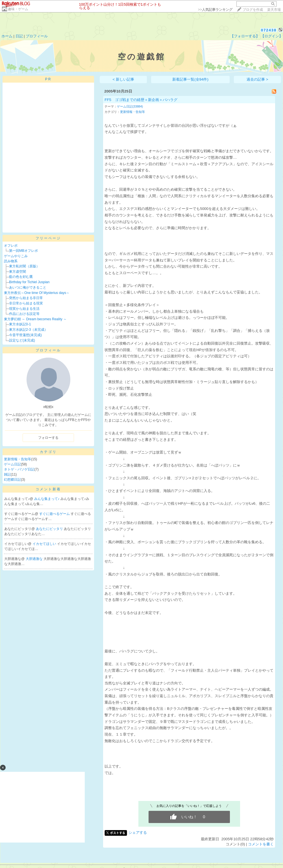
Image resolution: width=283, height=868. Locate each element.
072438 (269, 30)
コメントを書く (261, 844)
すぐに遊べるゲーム (55, 514)
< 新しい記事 (124, 79)
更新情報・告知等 (18, 459)
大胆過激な (35, 559)
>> (215, 10)
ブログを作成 (253, 10)
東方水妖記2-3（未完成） (28, 330)
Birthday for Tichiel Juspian (29, 282)
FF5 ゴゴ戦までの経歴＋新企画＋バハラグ (141, 100)
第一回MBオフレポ (23, 251)
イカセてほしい (45, 544)
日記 (19, 36)
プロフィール (37, 36)
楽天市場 (274, 10)
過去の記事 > (257, 79)
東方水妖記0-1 (20, 324)
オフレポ (11, 246)
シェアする (138, 832)
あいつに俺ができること (28, 287)
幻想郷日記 (12, 480)
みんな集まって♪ (47, 499)
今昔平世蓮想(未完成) (25, 335)
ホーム (7, 36)
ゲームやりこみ (16, 256)
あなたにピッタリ (50, 529)
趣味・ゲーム (18, 9)
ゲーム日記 (12, 464)
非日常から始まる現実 (26, 303)
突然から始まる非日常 (26, 298)
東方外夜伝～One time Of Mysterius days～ (37, 293)
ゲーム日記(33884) (130, 106)
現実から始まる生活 (24, 309)
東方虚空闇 (18, 272)
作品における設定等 (24, 314)
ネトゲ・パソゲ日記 (19, 469)
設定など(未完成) (22, 340)
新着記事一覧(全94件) (190, 79)
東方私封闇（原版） (24, 266)
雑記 (7, 474)
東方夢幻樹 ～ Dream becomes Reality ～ (35, 319)
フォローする (48, 438)
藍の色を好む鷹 (21, 277)
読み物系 (11, 261)
